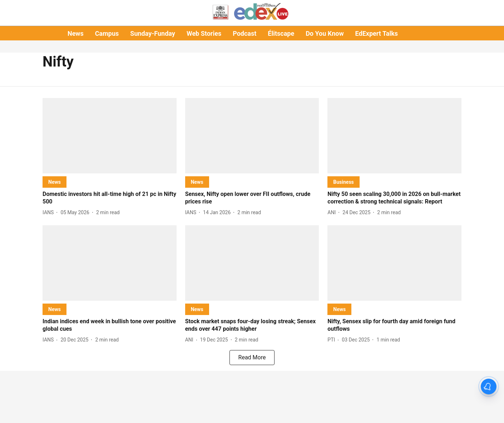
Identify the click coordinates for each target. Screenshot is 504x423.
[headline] (110, 198)
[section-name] (55, 182)
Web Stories (204, 33)
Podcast (244, 33)
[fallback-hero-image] (110, 136)
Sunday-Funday (153, 33)
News (76, 33)
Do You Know (325, 33)
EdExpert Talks (377, 33)
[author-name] (50, 213)
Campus (107, 33)
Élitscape (281, 33)
